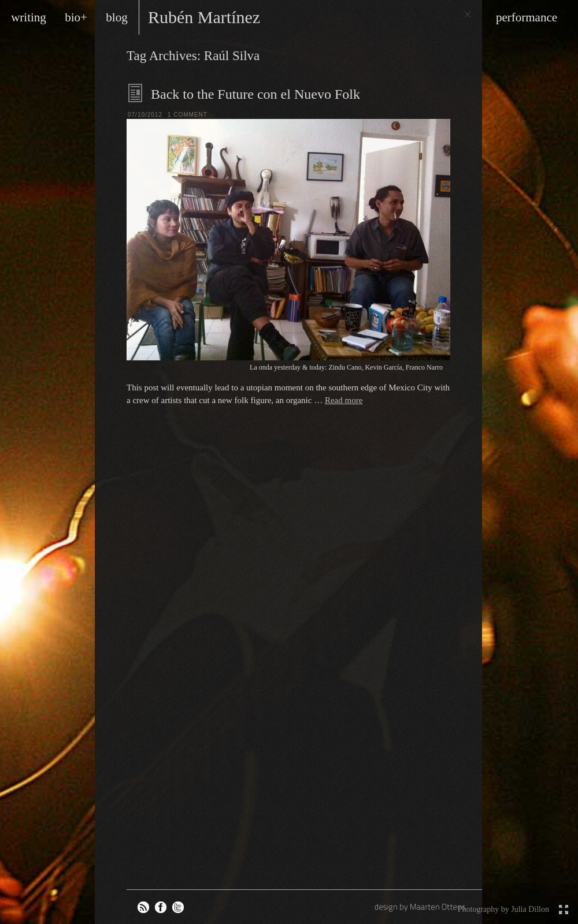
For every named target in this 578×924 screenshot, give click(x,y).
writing (29, 17)
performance (527, 17)
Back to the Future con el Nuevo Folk (255, 94)
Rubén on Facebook (161, 907)
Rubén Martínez (204, 17)
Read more (344, 400)
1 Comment (188, 115)
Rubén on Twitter (178, 907)
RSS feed (143, 907)
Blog (136, 93)
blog (116, 17)
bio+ (76, 17)
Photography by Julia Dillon (503, 909)
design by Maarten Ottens (421, 907)
